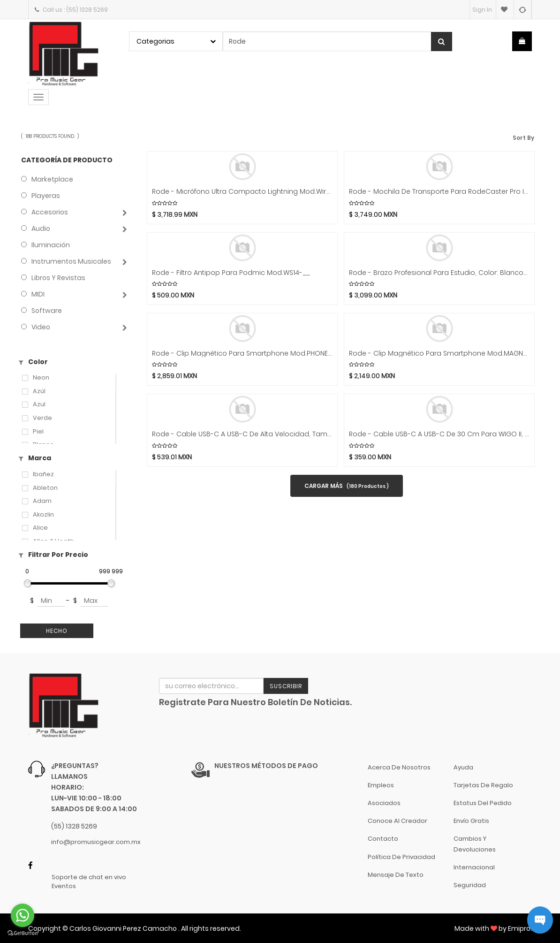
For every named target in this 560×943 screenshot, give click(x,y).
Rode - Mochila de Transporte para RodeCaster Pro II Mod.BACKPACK (439, 192)
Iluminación (51, 245)
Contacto (383, 839)
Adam (42, 501)
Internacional (474, 867)
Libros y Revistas (58, 278)
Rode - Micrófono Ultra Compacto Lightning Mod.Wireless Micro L (242, 192)
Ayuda (463, 767)
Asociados (384, 803)
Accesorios (50, 212)
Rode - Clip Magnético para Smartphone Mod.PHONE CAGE (242, 354)
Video (41, 327)
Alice (40, 528)
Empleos (381, 785)
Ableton (45, 488)
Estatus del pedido (483, 803)
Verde (42, 418)
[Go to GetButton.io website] (23, 933)
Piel (38, 432)
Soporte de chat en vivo (89, 877)
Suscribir (286, 686)
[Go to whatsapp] (23, 915)
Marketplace (52, 179)
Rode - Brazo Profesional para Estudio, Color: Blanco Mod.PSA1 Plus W (439, 273)
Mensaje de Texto (396, 875)
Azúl (39, 391)
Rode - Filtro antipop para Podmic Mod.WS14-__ (231, 273)
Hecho (57, 631)
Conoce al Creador (397, 821)
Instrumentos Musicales (71, 261)
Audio (41, 228)
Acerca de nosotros (399, 767)
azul (39, 404)
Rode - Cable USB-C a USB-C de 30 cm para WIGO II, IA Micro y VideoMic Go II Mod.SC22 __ (439, 434)
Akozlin (43, 515)
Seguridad (470, 885)
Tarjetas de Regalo (483, 785)
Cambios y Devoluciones (475, 844)
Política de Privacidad (401, 857)
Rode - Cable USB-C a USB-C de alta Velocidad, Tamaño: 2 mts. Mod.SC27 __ (242, 434)
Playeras (46, 196)
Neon (41, 378)
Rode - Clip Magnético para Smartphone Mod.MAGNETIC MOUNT (439, 354)
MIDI (38, 294)
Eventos (64, 886)
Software (47, 311)
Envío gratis (471, 821)
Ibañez (43, 474)
